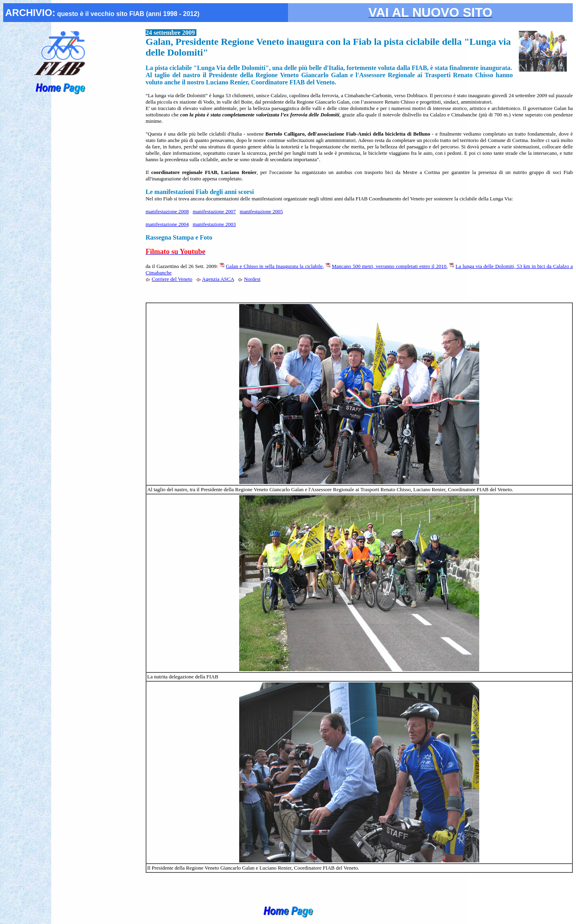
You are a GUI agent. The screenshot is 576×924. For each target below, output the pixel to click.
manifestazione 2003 (214, 224)
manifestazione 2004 (167, 224)
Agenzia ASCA (218, 279)
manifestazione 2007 (214, 211)
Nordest (252, 279)
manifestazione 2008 (167, 211)
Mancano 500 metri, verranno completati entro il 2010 (389, 266)
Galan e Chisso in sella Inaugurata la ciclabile (274, 266)
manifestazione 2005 (261, 211)
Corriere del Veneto (172, 279)
